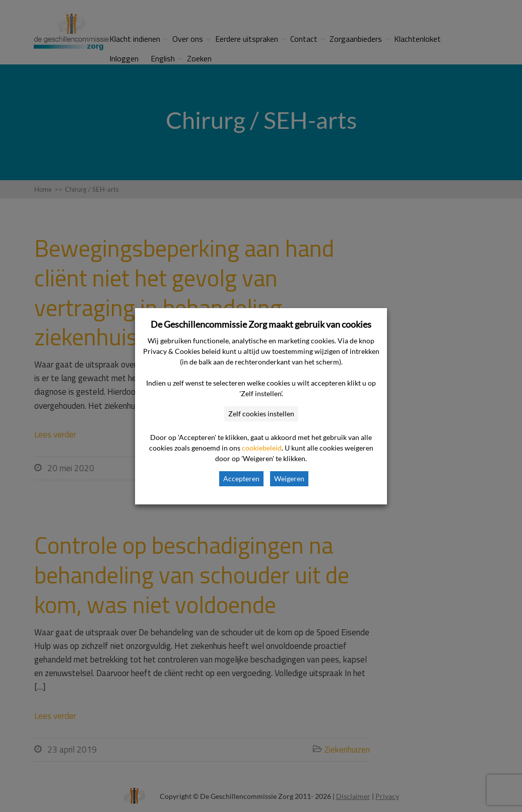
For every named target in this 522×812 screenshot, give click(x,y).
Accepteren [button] (241, 478)
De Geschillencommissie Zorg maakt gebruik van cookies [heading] (261, 324)
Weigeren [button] (289, 478)
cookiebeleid (262, 448)
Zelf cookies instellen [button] (261, 414)
